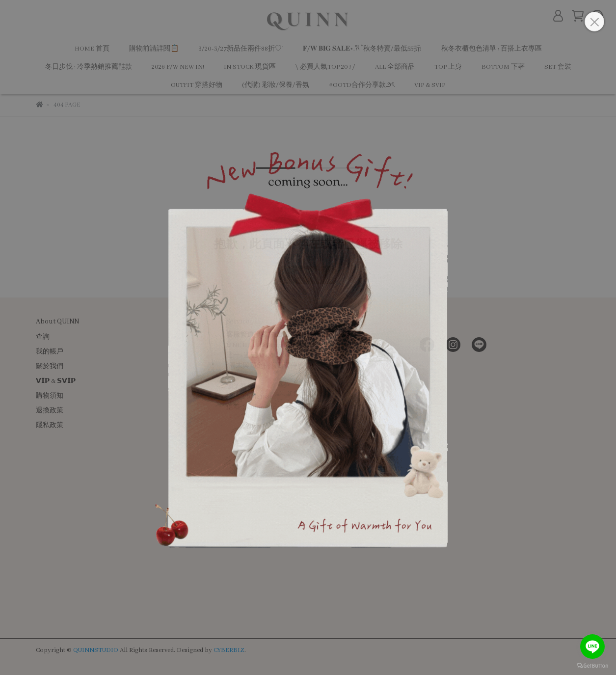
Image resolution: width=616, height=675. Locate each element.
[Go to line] (592, 647)
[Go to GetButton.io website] (592, 665)
